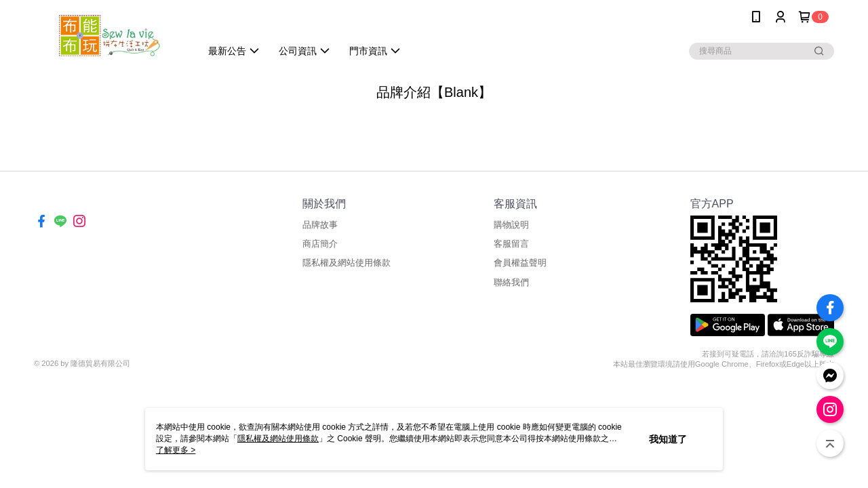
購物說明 (511, 225)
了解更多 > (176, 450)
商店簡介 (320, 244)
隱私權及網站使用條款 (347, 263)
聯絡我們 (511, 282)
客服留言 (511, 244)
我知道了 (668, 439)
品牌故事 (320, 225)
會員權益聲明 (520, 263)
